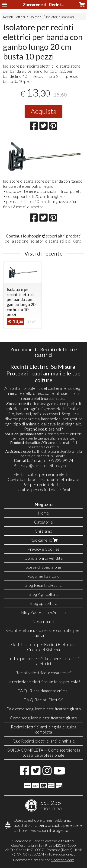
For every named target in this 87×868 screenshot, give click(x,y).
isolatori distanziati (47, 241)
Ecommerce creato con (44, 860)
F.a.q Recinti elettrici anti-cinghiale (44, 741)
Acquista (43, 111)
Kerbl (77, 241)
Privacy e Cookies (44, 549)
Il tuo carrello (43, 540)
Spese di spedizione (43, 567)
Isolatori (35, 17)
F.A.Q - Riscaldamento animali (44, 691)
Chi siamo (43, 531)
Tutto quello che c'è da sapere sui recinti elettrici (44, 661)
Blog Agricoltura (43, 594)
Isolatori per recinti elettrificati (43, 490)
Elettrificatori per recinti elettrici (43, 474)
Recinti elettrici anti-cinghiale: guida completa (44, 729)
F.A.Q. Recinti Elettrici (43, 700)
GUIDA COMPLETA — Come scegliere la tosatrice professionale (43, 752)
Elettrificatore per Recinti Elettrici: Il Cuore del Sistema (43, 647)
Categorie (43, 522)
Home (43, 513)
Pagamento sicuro (44, 576)
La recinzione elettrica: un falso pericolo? (44, 682)
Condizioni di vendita (44, 558)
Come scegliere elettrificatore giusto (43, 718)
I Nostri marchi (43, 621)
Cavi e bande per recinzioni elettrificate (43, 479)
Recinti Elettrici (14, 17)
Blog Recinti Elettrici (44, 585)
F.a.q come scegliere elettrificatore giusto (44, 709)
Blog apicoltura (43, 603)
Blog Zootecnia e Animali (43, 612)
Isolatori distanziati (60, 17)
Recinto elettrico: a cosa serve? (43, 673)
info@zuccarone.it (61, 854)
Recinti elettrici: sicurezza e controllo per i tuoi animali (43, 633)
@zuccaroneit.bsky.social (52, 465)
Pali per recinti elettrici (43, 484)
